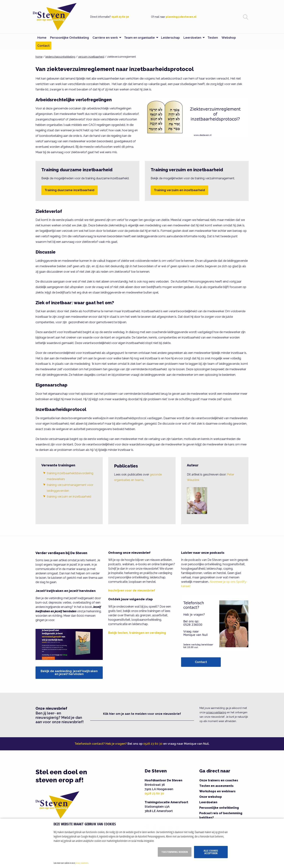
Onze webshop (211, 797)
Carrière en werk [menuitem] (105, 38)
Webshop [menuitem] (229, 38)
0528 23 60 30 (120, 17)
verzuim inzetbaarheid (91, 57)
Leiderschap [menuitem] (170, 38)
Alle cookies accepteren (211, 852)
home (39, 57)
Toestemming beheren (175, 852)
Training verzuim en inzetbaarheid (179, 190)
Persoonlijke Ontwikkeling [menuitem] (69, 38)
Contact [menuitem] (43, 46)
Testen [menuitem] (213, 38)
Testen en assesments (216, 786)
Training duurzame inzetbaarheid (69, 190)
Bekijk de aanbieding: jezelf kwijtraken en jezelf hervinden (69, 673)
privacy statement (82, 863)
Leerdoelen (208, 802)
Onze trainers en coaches (219, 780)
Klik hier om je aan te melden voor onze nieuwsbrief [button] (142, 714)
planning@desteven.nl (181, 17)
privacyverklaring (216, 712)
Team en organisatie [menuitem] (139, 38)
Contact (201, 662)
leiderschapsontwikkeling (60, 57)
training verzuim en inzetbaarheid (69, 497)
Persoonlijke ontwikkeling (219, 808)
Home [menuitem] (42, 38)
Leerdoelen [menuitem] (192, 38)
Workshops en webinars (217, 791)
